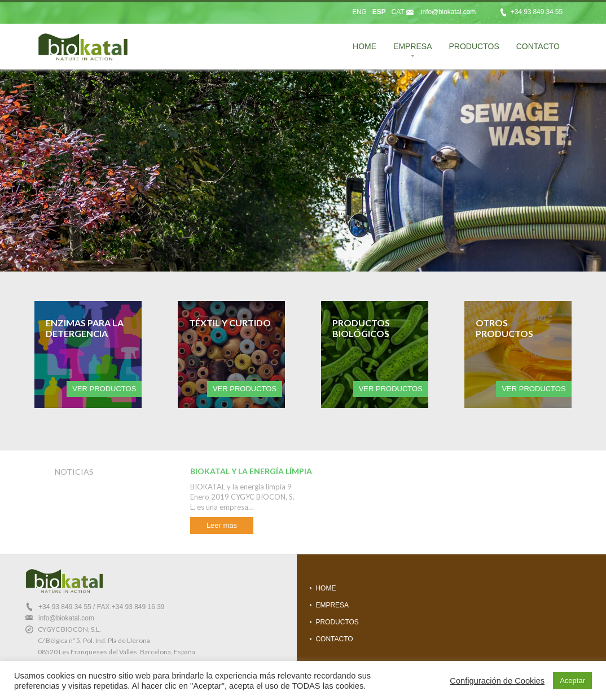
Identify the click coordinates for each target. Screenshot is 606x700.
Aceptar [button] (572, 681)
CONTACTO (538, 46)
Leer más (222, 525)
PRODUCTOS (474, 46)
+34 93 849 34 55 (65, 607)
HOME (365, 46)
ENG (359, 12)
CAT (398, 12)
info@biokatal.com (448, 12)
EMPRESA (408, 51)
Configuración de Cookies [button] (497, 681)
